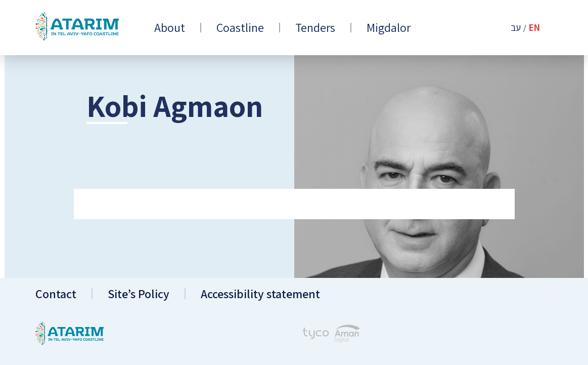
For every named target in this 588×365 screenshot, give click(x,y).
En (534, 28)
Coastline (240, 28)
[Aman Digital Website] (347, 335)
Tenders (315, 28)
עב (516, 28)
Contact (56, 294)
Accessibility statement (260, 294)
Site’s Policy (139, 294)
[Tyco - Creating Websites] (316, 335)
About (170, 28)
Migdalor (389, 28)
